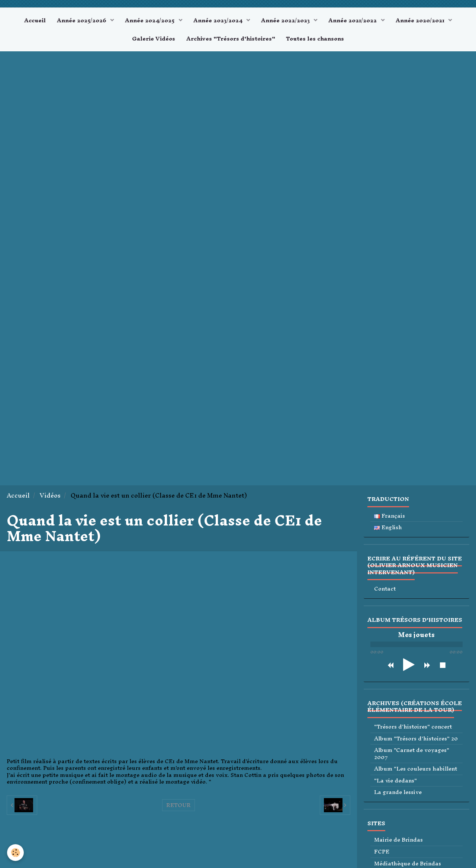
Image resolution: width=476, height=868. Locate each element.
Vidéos (50, 496)
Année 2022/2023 (286, 20)
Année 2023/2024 (219, 20)
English (388, 528)
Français (390, 516)
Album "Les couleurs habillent (416, 769)
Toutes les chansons (315, 38)
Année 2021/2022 (354, 20)
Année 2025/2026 (82, 20)
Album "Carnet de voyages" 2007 (412, 754)
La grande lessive (398, 792)
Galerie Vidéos (154, 38)
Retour (178, 805)
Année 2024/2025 (150, 20)
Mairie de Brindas (398, 840)
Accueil (35, 20)
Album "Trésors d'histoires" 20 (416, 739)
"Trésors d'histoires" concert (413, 727)
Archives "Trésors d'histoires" (231, 38)
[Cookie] (16, 853)
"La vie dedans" (395, 781)
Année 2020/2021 (421, 20)
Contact (385, 589)
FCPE (382, 852)
